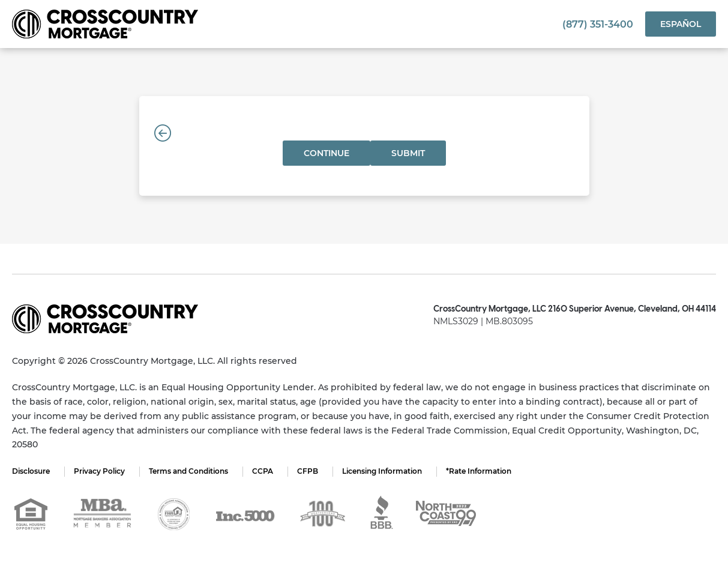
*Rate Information (479, 471)
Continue (326, 153)
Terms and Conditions (188, 471)
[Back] (163, 133)
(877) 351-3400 (598, 24)
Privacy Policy (99, 471)
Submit (408, 153)
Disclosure (31, 471)
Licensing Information (382, 471)
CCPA (263, 471)
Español (681, 24)
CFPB (308, 471)
